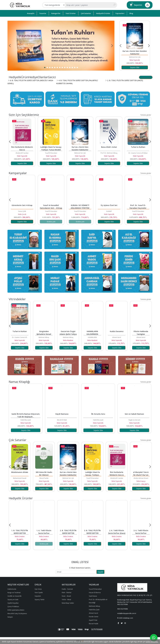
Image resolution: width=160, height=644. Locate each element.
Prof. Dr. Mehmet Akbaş (109, 153)
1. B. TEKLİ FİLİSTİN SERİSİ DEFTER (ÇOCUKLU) (20, 533)
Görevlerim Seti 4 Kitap (22, 205)
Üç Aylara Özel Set (109, 205)
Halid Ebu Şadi (26, 420)
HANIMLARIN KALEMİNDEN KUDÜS (93, 334)
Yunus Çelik (22, 211)
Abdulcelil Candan (22, 153)
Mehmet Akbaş (44, 337)
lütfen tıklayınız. (152, 642)
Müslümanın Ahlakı (20, 472)
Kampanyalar (18, 173)
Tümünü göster (146, 77)
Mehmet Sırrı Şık (135, 57)
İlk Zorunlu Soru (98, 414)
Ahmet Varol (117, 337)
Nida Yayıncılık (135, 60)
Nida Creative (20, 536)
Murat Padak (44, 478)
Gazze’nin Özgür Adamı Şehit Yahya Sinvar (68, 334)
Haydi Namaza (62, 414)
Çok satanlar (18, 440)
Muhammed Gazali (20, 478)
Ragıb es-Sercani (134, 420)
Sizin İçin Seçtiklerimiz (24, 115)
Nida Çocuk (22, 214)
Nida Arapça (141, 481)
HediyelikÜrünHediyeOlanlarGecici (32, 77)
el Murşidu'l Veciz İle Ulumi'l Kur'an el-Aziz (141, 475)
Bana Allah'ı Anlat (109, 147)
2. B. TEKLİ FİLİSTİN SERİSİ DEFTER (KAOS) (68, 533)
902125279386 (122, 604)
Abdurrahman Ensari (141, 478)
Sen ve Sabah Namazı (134, 414)
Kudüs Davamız (117, 331)
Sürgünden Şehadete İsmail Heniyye (44, 334)
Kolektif (109, 211)
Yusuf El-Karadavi (51, 153)
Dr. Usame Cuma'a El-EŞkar (138, 153)
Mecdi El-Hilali (62, 420)
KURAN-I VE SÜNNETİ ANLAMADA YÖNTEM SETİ (80, 208)
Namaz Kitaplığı (19, 382)
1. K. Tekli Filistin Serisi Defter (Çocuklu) (44, 533)
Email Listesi (80, 562)
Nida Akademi (68, 340)
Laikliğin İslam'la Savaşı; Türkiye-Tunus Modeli (93, 475)
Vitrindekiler (17, 299)
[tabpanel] (61, 46)
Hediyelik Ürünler (21, 498)
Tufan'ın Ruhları (138, 147)
